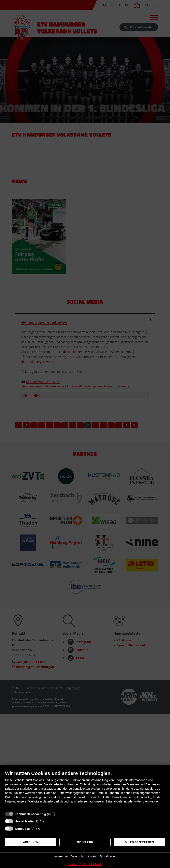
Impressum (61, 856)
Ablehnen (31, 842)
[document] (85, 790)
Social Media (24, 821)
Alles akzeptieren (139, 842)
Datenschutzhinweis (83, 856)
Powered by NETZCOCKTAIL (85, 864)
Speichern (85, 842)
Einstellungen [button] (108, 856)
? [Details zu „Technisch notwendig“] (54, 814)
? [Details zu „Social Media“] (42, 821)
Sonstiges (23, 829)
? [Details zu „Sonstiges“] (38, 829)
